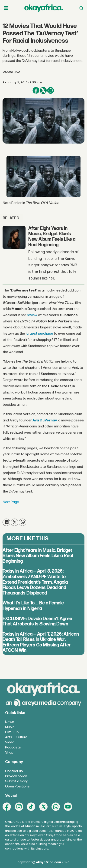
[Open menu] (6, 8)
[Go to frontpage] (44, 8)
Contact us (14, 771)
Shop (9, 752)
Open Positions (17, 786)
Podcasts (13, 747)
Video (10, 742)
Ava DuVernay (45, 420)
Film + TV (12, 732)
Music (10, 727)
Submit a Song (17, 781)
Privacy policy (16, 776)
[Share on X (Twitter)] (43, 90)
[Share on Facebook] (36, 90)
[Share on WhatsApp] (50, 90)
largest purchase (39, 334)
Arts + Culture (16, 737)
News (10, 722)
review (32, 315)
